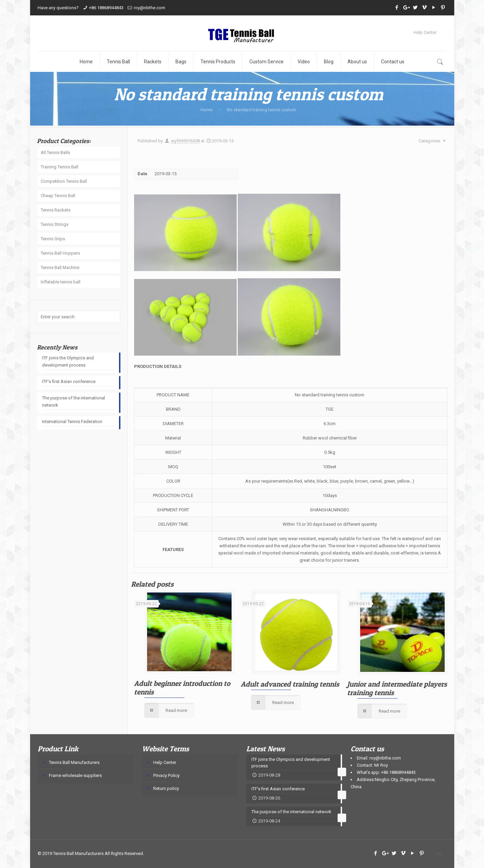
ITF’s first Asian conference (69, 381)
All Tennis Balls (55, 152)
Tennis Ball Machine (60, 267)
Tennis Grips (53, 239)
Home (206, 110)
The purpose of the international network (74, 401)
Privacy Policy (166, 775)
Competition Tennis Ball (64, 181)
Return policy (166, 788)
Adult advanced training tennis (290, 684)
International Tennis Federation (72, 422)
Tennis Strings (55, 224)
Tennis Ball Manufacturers (74, 762)
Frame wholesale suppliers (75, 775)
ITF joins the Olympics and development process (68, 361)
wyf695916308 (185, 141)
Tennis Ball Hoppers (60, 253)
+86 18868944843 (106, 8)
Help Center (425, 32)
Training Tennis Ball (60, 167)
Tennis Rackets (56, 210)
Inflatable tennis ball (61, 282)
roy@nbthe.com (149, 8)
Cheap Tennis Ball (58, 196)
